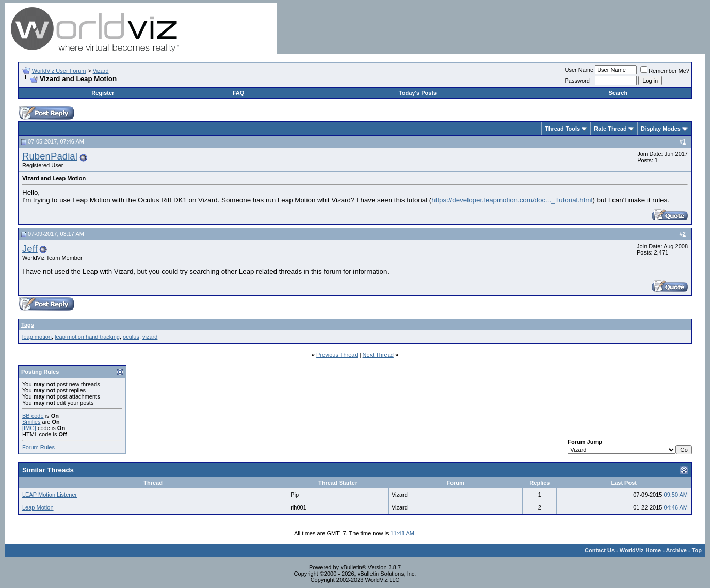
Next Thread (378, 355)
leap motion (37, 337)
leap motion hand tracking (87, 337)
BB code (33, 416)
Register (103, 93)
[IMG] (29, 428)
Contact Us (600, 550)
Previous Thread (337, 355)
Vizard (101, 71)
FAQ (239, 93)
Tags (28, 325)
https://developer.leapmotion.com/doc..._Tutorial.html (512, 200)
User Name (579, 70)
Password (577, 81)
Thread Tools (562, 129)
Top (697, 550)
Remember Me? (665, 71)
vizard (150, 337)
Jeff (30, 249)
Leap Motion (38, 507)
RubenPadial (50, 156)
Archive (676, 550)
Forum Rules (38, 447)
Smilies (31, 422)
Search (618, 93)
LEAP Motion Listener (50, 495)
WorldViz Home (640, 550)
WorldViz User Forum (59, 71)
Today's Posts (418, 93)
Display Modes (661, 129)
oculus (131, 337)
